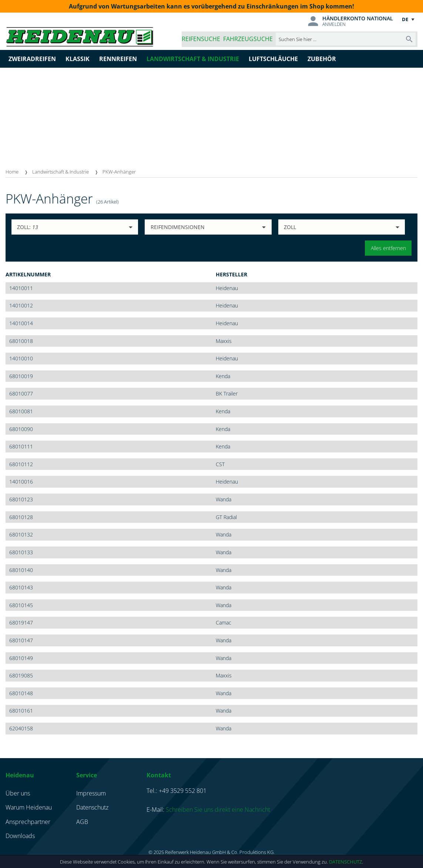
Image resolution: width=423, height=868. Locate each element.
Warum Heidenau (29, 807)
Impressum (91, 793)
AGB (82, 822)
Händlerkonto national (358, 18)
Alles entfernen (388, 248)
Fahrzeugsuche (248, 39)
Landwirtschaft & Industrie (61, 172)
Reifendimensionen (178, 227)
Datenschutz (345, 862)
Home (12, 172)
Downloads (20, 836)
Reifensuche (201, 39)
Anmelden (334, 24)
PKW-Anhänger (119, 172)
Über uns (18, 793)
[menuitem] (19, 172)
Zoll (290, 227)
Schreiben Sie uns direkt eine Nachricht (218, 810)
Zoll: (28, 227)
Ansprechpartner (28, 822)
